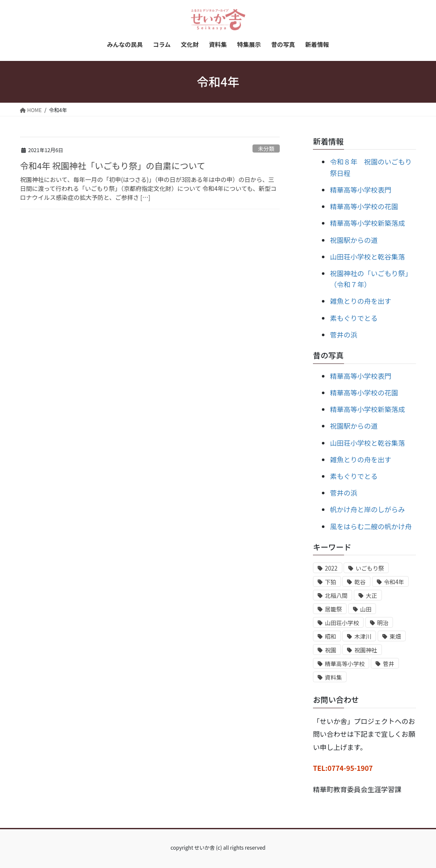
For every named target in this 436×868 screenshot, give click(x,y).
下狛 (331, 582)
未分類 (266, 149)
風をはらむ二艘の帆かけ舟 (371, 526)
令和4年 (394, 582)
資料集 (333, 677)
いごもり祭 (370, 568)
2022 (331, 568)
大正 (371, 595)
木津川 (363, 636)
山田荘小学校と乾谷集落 (367, 257)
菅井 (389, 664)
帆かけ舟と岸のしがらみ (367, 509)
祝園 (331, 650)
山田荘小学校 (342, 623)
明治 (383, 623)
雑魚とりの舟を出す (361, 301)
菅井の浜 (344, 335)
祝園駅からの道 (354, 240)
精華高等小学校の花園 (364, 206)
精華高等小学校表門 (361, 190)
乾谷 (360, 582)
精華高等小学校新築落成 (367, 223)
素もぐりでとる (354, 318)
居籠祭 (333, 609)
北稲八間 (336, 595)
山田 (366, 609)
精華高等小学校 (345, 664)
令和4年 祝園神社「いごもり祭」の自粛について (113, 166)
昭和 (331, 636)
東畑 (395, 636)
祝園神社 (366, 650)
